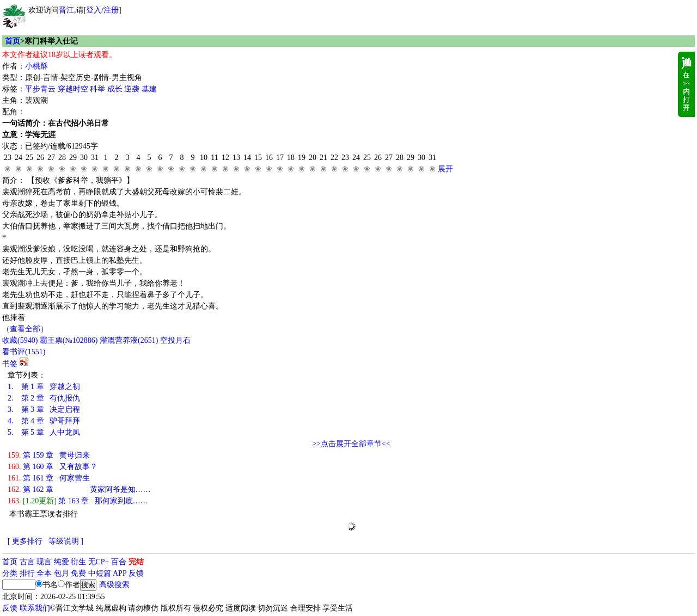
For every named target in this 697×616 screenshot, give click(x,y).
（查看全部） (25, 329)
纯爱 (62, 562)
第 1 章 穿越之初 (44, 387)
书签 (10, 364)
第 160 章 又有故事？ (53, 467)
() (20, 340)
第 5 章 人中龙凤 (44, 432)
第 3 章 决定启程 (44, 409)
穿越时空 (73, 89)
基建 (149, 89)
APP (120, 573)
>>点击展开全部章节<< (351, 444)
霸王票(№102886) (69, 340)
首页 (13, 41)
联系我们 (35, 608)
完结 (136, 562)
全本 (44, 573)
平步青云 (40, 89)
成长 (115, 89)
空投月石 (175, 340)
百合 (119, 562)
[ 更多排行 (25, 541)
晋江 (66, 10)
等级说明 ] (66, 541)
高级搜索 (114, 585)
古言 (27, 562)
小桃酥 (36, 66)
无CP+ (99, 562)
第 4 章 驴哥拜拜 (44, 421)
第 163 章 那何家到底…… (78, 501)
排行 (27, 573)
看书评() (24, 352)
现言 (44, 562)
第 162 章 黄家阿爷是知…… (79, 489)
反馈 (136, 573)
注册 (111, 10)
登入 (94, 10)
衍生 (78, 562)
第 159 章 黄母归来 (49, 455)
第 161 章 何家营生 (49, 478)
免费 (78, 573)
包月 (62, 573)
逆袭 (132, 89)
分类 (10, 573)
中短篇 (100, 573)
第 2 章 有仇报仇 (44, 398)
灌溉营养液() (129, 340)
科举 (97, 89)
